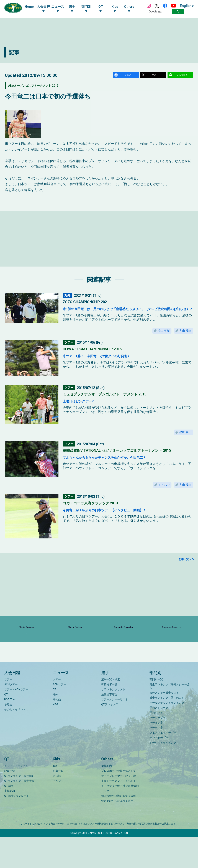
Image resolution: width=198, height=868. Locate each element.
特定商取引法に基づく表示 (117, 832)
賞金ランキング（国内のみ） (167, 729)
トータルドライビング (163, 774)
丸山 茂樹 (184, 337)
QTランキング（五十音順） (21, 812)
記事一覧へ (185, 571)
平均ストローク (159, 739)
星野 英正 (184, 441)
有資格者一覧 (109, 715)
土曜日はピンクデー (82, 408)
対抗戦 (57, 807)
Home (29, 7)
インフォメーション (16, 797)
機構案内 (107, 797)
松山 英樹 (158, 337)
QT (6, 725)
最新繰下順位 (109, 725)
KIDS (56, 735)
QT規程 (9, 817)
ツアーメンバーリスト (115, 730)
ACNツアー (11, 715)
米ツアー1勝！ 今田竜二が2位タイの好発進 (106, 363)
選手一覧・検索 (111, 710)
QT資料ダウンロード (17, 827)
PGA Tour (10, 730)
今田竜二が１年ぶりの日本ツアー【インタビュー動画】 (117, 521)
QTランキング (110, 735)
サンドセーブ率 (159, 769)
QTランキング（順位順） (19, 807)
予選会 (8, 735)
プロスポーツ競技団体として (119, 802)
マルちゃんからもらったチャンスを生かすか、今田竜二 (118, 467)
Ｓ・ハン (158, 495)
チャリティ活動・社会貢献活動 (120, 817)
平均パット (156, 744)
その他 (57, 730)
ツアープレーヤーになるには (119, 807)
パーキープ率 (158, 749)
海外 (55, 725)
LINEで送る (183, 75)
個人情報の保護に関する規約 (119, 827)
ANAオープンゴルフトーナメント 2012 (47, 86)
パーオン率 (156, 754)
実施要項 (10, 822)
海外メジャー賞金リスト (164, 724)
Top (55, 797)
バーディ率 (156, 759)
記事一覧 (10, 802)
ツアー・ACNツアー (16, 720)
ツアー (8, 710)
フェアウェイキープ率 (163, 764)
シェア (128, 75)
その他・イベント (15, 740)
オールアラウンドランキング (167, 734)
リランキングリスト (113, 720)
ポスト (156, 75)
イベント (58, 812)
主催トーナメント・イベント (119, 812)
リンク (105, 822)
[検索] (158, 12)
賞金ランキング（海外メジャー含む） (170, 717)
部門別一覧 (156, 710)
